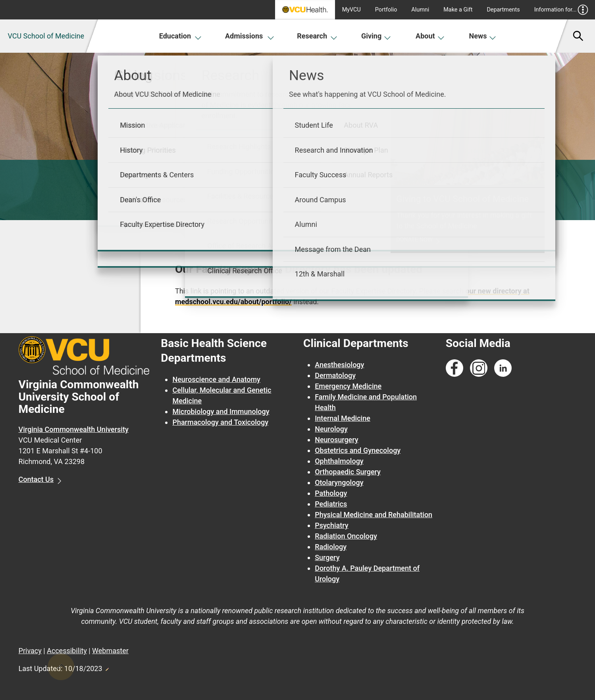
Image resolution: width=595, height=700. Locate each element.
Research (317, 36)
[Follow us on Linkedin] (503, 368)
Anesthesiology (339, 365)
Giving (376, 36)
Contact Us (36, 479)
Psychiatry (331, 525)
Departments (503, 10)
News (483, 36)
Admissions (250, 36)
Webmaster (110, 651)
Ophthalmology (339, 461)
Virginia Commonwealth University (74, 429)
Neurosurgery (336, 440)
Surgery (327, 557)
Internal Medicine (343, 418)
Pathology (331, 493)
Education (180, 36)
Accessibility (67, 651)
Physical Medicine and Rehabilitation (374, 515)
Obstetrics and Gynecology (358, 450)
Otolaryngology (339, 482)
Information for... (561, 10)
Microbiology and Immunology (221, 411)
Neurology (331, 429)
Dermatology (335, 375)
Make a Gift (458, 10)
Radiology (331, 547)
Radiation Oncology (346, 536)
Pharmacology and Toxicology (220, 422)
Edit (107, 667)
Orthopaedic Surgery (348, 472)
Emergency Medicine (348, 386)
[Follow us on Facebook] (454, 368)
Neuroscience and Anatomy (216, 379)
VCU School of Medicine (46, 36)
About (430, 36)
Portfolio (386, 10)
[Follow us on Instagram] (479, 368)
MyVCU (351, 10)
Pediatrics (331, 504)
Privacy (30, 651)
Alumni (420, 10)
